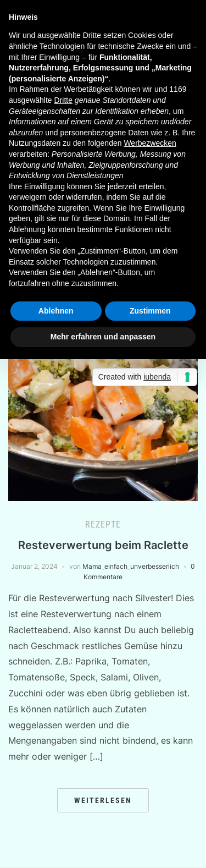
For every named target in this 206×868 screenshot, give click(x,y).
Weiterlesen (103, 800)
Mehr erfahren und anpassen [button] (103, 337)
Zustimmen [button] (150, 311)
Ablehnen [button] (56, 311)
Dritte (63, 100)
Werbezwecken (150, 143)
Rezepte (103, 524)
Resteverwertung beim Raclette (103, 545)
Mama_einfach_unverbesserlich (131, 566)
